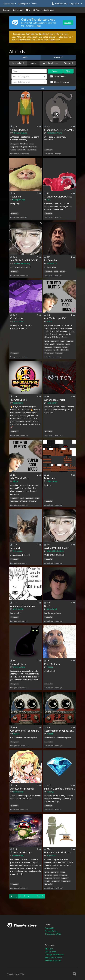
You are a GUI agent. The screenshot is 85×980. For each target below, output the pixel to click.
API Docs (49, 949)
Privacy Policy (51, 931)
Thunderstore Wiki (53, 934)
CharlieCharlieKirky (22, 263)
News (34, 4)
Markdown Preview (53, 958)
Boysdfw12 (52, 609)
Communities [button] (9, 4)
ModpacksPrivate (54, 133)
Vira (49, 200)
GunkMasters (19, 667)
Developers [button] (23, 4)
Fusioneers (18, 403)
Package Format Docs (54, 955)
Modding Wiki (18, 10)
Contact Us (50, 928)
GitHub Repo (50, 952)
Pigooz (50, 667)
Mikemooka (52, 481)
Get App (68, 22)
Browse (6, 10)
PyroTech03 (52, 403)
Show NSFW (60, 76)
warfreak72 (18, 609)
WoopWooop (19, 200)
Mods (25, 57)
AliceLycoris (18, 792)
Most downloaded (50, 63)
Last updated (18, 63)
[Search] (29, 71)
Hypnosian (18, 551)
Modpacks (58, 57)
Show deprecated (62, 82)
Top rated (68, 63)
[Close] (72, 37)
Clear (68, 71)
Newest (33, 63)
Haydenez (51, 855)
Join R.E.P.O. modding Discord (40, 10)
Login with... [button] (75, 4)
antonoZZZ (52, 263)
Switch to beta (60, 4)
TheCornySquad (20, 133)
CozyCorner (18, 321)
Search (55, 71)
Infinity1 (51, 792)
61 (38, 896)
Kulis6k (16, 734)
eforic (49, 321)
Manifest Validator (53, 960)
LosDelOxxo (19, 855)
